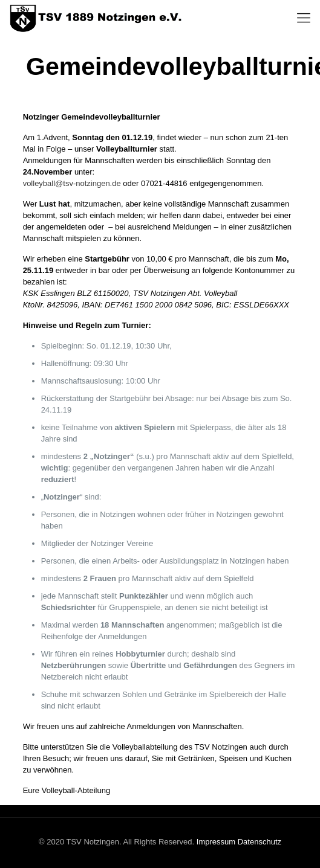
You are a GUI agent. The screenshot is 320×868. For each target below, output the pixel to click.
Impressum (216, 842)
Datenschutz (260, 842)
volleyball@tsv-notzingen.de (72, 183)
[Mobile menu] (304, 18)
